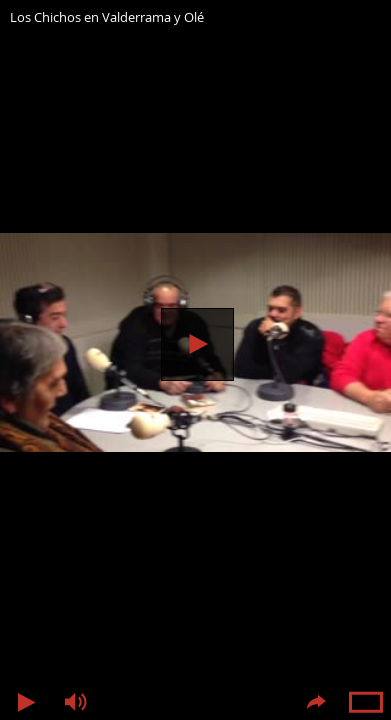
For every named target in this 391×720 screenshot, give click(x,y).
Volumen (75, 702)
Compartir (316, 702)
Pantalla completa (366, 702)
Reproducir (197, 344)
